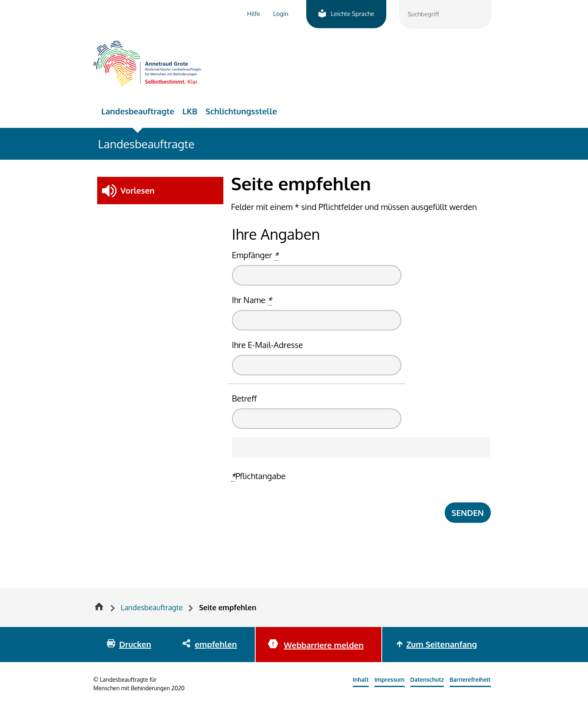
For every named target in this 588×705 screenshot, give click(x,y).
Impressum (390, 679)
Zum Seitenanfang (442, 644)
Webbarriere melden (324, 645)
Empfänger (255, 255)
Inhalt (361, 679)
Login (281, 14)
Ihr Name (252, 300)
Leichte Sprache (352, 14)
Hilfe (254, 14)
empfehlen (216, 644)
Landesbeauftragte (138, 111)
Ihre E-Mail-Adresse (267, 345)
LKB (190, 111)
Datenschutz (427, 679)
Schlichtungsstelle (241, 111)
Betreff (244, 398)
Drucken (135, 644)
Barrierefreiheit (470, 679)
